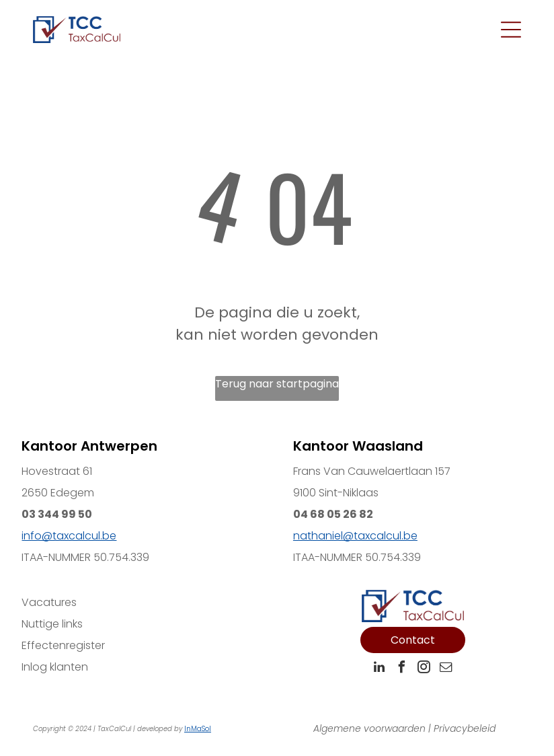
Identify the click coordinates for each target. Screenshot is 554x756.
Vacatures (49, 602)
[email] (446, 669)
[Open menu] (511, 30)
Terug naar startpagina (277, 384)
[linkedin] (379, 669)
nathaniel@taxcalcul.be (355, 536)
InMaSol (198, 729)
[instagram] (424, 669)
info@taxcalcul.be (69, 536)
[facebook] (401, 669)
